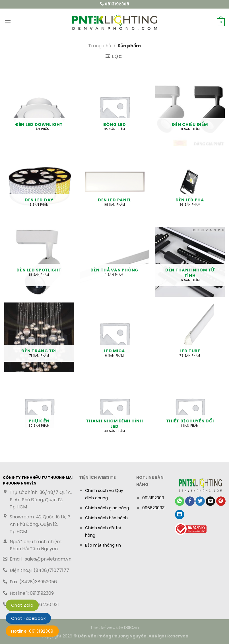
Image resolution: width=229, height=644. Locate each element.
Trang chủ (100, 46)
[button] (8, 22)
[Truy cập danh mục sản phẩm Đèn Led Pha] (190, 186)
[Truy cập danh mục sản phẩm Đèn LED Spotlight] (39, 262)
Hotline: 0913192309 (32, 631)
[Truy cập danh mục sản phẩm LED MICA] (114, 337)
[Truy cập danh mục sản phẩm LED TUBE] (190, 337)
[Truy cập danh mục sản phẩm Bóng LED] (114, 111)
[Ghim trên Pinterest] (221, 501)
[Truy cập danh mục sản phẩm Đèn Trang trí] (39, 337)
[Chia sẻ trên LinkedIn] (180, 515)
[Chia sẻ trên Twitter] (200, 501)
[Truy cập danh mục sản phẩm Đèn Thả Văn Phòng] (114, 262)
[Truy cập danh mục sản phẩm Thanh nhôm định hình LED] (114, 413)
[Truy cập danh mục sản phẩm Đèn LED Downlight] (39, 111)
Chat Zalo (22, 605)
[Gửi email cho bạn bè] (210, 501)
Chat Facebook (28, 618)
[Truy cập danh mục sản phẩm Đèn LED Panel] (114, 186)
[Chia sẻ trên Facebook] (190, 501)
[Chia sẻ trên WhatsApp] (180, 501)
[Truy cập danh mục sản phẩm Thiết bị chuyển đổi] (190, 413)
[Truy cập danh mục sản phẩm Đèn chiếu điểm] (190, 111)
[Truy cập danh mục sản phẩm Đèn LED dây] (39, 186)
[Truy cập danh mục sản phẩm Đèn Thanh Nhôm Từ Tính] (190, 262)
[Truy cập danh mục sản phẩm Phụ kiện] (39, 413)
